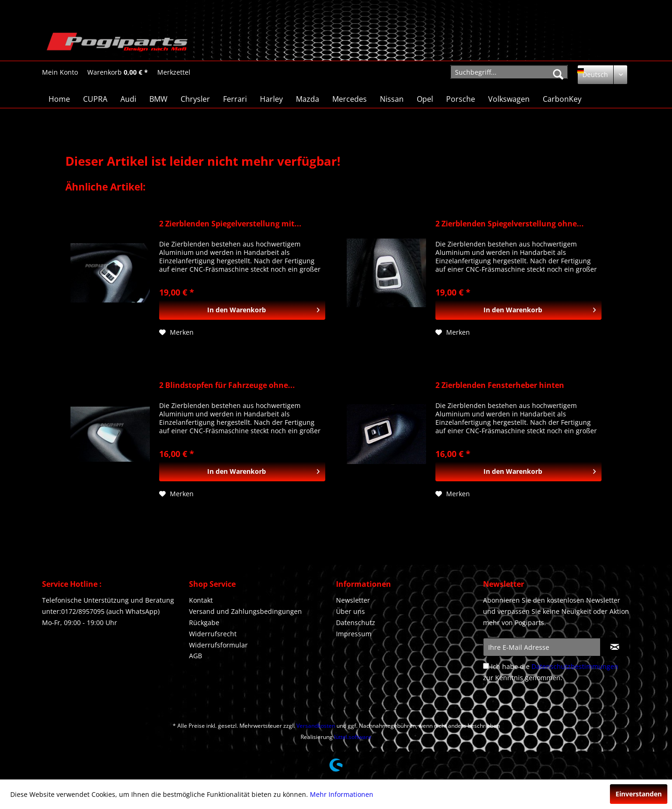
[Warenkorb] (118, 72)
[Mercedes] (350, 99)
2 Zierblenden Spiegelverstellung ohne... (510, 224)
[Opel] (425, 99)
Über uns (350, 611)
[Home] (59, 99)
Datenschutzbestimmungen (575, 666)
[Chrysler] (195, 99)
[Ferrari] (235, 99)
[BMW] (158, 99)
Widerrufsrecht (213, 634)
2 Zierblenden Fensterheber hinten (500, 385)
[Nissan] (392, 99)
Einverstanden (639, 794)
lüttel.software (353, 737)
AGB (196, 656)
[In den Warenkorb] (242, 310)
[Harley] (271, 99)
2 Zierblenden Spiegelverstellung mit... (230, 224)
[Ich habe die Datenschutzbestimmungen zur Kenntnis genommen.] (486, 666)
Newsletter (353, 600)
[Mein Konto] (60, 72)
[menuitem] (60, 72)
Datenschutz (356, 623)
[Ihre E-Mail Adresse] (542, 647)
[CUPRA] (95, 99)
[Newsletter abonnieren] (615, 647)
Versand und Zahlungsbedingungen (245, 611)
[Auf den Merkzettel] (176, 332)
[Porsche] (461, 99)
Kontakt (201, 600)
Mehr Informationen (342, 794)
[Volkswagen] (509, 99)
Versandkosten (316, 726)
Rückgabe (204, 623)
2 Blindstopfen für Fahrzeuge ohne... (227, 385)
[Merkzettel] (174, 72)
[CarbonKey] (562, 99)
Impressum (354, 634)
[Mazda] (308, 99)
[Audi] (128, 99)
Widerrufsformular (218, 645)
